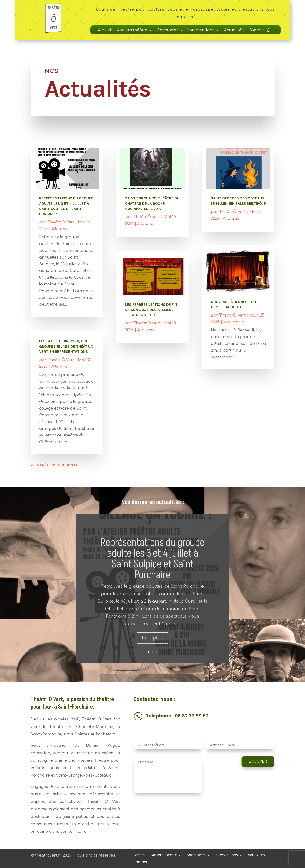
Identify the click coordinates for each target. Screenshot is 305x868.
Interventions (201, 30)
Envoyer (258, 762)
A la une (59, 229)
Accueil (105, 30)
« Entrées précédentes (56, 465)
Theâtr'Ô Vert (61, 222)
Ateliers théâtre (132, 30)
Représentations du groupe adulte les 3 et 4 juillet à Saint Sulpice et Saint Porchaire (153, 571)
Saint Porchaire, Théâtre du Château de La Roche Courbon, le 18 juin (152, 203)
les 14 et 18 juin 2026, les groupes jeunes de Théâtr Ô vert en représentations (66, 346)
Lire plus (152, 650)
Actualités (234, 30)
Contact (256, 30)
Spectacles (168, 30)
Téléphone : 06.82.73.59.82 (177, 716)
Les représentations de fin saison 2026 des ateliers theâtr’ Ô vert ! (151, 310)
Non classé (234, 322)
